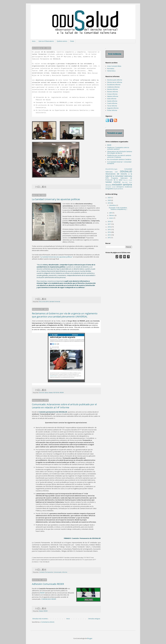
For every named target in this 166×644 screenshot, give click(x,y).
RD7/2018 (56, 393)
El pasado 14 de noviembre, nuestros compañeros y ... (118, 209)
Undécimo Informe (113, 87)
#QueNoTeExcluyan (111, 169)
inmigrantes (109, 189)
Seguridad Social (127, 182)
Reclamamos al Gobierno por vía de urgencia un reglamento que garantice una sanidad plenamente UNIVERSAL (65, 315)
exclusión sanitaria (122, 185)
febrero (112, 215)
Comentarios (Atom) (48, 622)
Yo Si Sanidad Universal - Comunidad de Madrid (119, 163)
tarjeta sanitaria (118, 189)
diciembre (113, 205)
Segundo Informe (113, 108)
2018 (109, 222)
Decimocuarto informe (115, 80)
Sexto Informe (112, 99)
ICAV (116, 172)
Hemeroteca (111, 71)
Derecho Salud (44, 393)
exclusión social (110, 187)
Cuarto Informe (112, 103)
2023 (109, 198)
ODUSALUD (126, 171)
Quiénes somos (62, 41)
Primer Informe (112, 110)
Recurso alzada (128, 180)
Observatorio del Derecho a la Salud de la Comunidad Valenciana (119, 175)
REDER (62, 393)
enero (111, 218)
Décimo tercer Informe (115, 82)
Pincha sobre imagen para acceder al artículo (66, 381)
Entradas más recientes (40, 619)
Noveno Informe (113, 92)
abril (111, 213)
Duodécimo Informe (114, 85)
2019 (109, 203)
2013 (109, 235)
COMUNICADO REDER (49, 599)
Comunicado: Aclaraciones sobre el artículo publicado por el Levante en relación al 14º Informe (64, 406)
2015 (109, 230)
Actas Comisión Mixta (114, 66)
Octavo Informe (112, 94)
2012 (109, 238)
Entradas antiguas (94, 619)
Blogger (90, 638)
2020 (109, 200)
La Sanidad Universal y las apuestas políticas (56, 199)
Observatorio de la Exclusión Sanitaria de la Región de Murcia (120, 152)
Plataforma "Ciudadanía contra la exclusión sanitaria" (118, 148)
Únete (72, 41)
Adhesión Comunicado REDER (48, 584)
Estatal (51, 393)
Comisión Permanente (46, 572)
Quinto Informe (112, 101)
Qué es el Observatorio (46, 41)
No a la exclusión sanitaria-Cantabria (119, 159)
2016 (109, 227)
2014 (109, 232)
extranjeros (120, 187)
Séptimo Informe (113, 96)
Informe (65, 572)
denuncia (108, 185)
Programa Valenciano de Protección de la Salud (119, 179)
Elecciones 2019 (44, 301)
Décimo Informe (113, 89)
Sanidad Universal (55, 301)
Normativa (111, 69)
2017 (109, 224)
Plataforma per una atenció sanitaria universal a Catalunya (119, 156)
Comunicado (58, 572)
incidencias (128, 187)
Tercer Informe (112, 106)
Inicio (34, 41)
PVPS (107, 178)
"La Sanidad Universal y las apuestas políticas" (56, 257)
